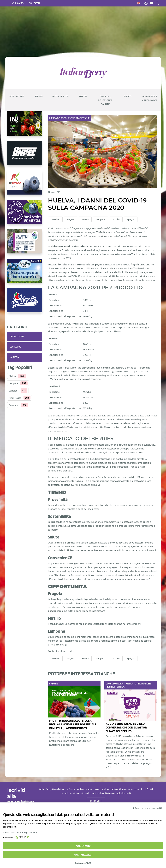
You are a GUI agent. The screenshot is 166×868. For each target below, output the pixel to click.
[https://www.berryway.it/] (25, 214)
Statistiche (83, 118)
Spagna (131, 219)
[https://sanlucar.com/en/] (25, 273)
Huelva (85, 219)
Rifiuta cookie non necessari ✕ (148, 808)
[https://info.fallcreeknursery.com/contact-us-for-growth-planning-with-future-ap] (25, 244)
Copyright (14, 405)
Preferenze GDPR (83, 863)
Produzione (17, 336)
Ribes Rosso (15, 398)
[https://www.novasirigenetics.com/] (25, 126)
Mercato (55, 118)
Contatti (34, 3)
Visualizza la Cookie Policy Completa (20, 832)
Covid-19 (55, 219)
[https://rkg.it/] (25, 185)
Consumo (15, 347)
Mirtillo (12, 376)
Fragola (71, 219)
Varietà (14, 357)
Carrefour (14, 391)
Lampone (14, 383)
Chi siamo (18, 3)
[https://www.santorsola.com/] (25, 303)
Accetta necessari (83, 855)
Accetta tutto (83, 846)
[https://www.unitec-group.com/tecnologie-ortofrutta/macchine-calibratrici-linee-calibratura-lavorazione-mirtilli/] (25, 156)
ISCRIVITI (96, 801)
